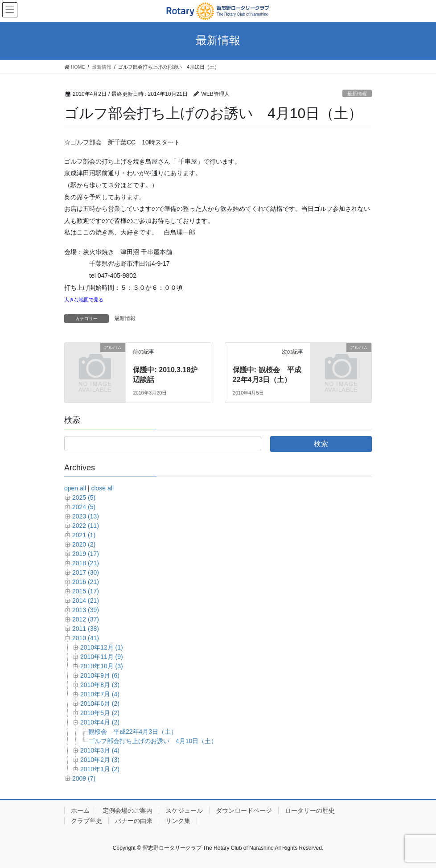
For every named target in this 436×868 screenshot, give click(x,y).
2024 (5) (84, 507)
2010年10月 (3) (102, 666)
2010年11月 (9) (102, 657)
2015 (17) (86, 591)
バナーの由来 (134, 821)
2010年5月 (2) (100, 713)
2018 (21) (86, 563)
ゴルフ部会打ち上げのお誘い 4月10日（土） (153, 741)
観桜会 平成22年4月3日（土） (133, 732)
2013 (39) (86, 610)
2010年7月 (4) (100, 694)
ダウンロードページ (244, 810)
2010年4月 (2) (100, 722)
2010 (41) (86, 638)
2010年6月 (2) (100, 703)
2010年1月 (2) (100, 769)
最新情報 (357, 94)
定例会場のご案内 (128, 810)
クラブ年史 (86, 821)
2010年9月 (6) (100, 675)
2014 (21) (86, 601)
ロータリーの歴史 (310, 810)
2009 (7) (84, 778)
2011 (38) (86, 629)
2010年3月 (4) (100, 750)
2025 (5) (84, 498)
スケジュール (184, 810)
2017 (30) (86, 572)
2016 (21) (86, 582)
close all (102, 488)
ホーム (80, 810)
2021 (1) (84, 535)
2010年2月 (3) (100, 760)
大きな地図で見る (84, 300)
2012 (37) (86, 619)
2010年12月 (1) (102, 647)
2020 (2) (84, 544)
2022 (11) (86, 526)
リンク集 (178, 821)
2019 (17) (86, 554)
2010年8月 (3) (100, 685)
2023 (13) (86, 516)
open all (75, 488)
